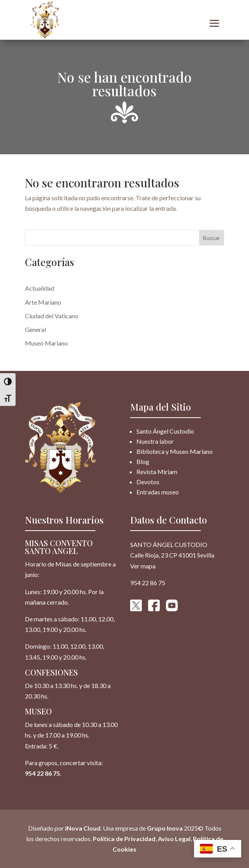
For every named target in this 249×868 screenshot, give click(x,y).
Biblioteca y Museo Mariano (175, 451)
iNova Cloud (82, 828)
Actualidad (40, 288)
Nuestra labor (155, 441)
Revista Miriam (157, 472)
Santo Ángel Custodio (165, 431)
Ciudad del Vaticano (52, 316)
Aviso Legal (174, 839)
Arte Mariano (43, 302)
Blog (143, 461)
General (35, 329)
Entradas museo (158, 492)
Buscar (211, 238)
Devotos (148, 482)
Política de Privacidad (124, 839)
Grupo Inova (165, 828)
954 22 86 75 (42, 773)
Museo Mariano (46, 343)
